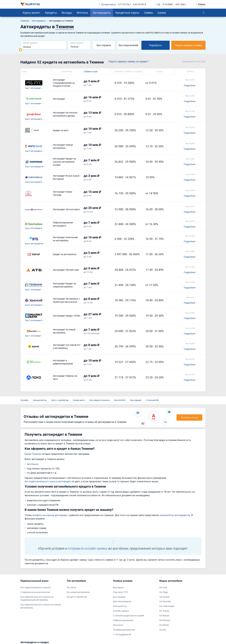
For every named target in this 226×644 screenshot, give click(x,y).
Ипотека (82, 13)
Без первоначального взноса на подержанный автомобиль (37, 598)
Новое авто (79, 400)
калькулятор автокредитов (175, 515)
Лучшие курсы (107, 4)
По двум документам (124, 630)
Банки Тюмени (33, 454)
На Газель (164, 597)
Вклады (67, 13)
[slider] (21, 50)
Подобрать (156, 45)
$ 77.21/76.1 (125, 4)
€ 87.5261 (181, 4)
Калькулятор (40, 400)
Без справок (104, 45)
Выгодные (118, 587)
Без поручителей (128, 45)
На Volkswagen (167, 606)
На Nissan (164, 615)
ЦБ (158, 4)
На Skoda (164, 625)
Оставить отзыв (190, 417)
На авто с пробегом (77, 597)
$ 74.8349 (168, 4)
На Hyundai (165, 601)
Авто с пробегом (60, 400)
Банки (162, 13)
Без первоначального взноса (35, 587)
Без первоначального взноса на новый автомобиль (41, 606)
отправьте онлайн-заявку (87, 548)
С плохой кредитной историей (128, 615)
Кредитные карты (127, 13)
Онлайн (24, 400)
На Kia (163, 630)
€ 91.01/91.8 (140, 4)
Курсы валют (32, 13)
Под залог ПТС (121, 592)
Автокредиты (102, 13)
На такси (71, 587)
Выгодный (136, 400)
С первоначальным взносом (35, 592)
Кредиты (51, 13)
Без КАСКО (120, 400)
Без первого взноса (100, 400)
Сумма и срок (91, 71)
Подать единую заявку (188, 45)
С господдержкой (122, 634)
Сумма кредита (30, 43)
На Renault (165, 620)
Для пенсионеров (122, 601)
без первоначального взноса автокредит (48, 481)
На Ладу (164, 592)
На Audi (163, 587)
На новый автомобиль (78, 592)
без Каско (33, 464)
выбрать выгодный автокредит (50, 515)
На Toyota (164, 611)
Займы (148, 13)
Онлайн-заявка (121, 611)
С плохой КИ (152, 400)
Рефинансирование (123, 620)
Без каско (118, 625)
